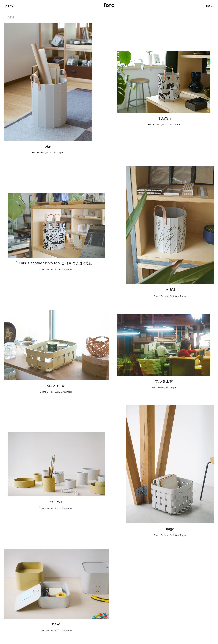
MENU (9, 6)
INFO (210, 6)
